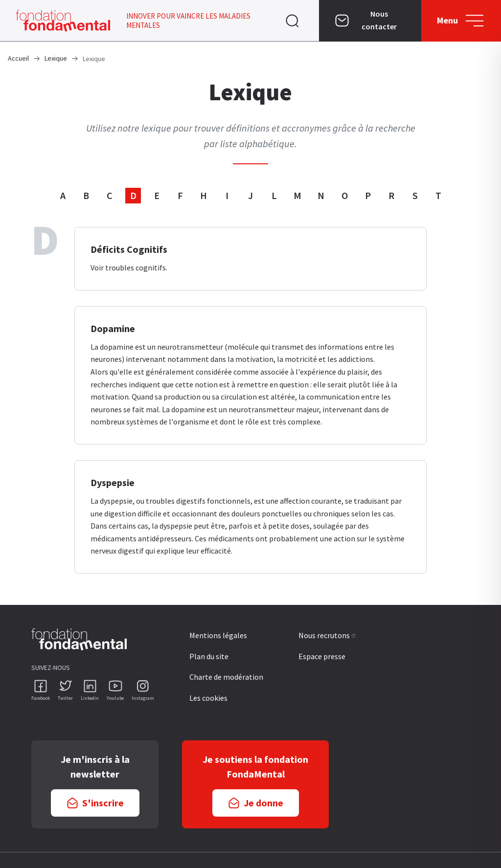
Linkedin (90, 698)
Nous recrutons (328, 635)
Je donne (263, 803)
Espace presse (322, 656)
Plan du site (209, 656)
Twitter (65, 698)
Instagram (143, 698)
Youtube (115, 698)
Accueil (18, 58)
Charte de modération (226, 677)
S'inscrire (103, 803)
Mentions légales (218, 635)
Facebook (41, 698)
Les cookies (208, 698)
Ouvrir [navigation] (292, 21)
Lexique (56, 58)
